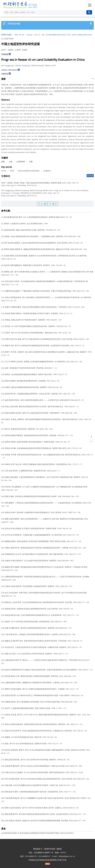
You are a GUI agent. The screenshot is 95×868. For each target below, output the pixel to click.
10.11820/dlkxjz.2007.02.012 (56, 35)
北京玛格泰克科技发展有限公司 (47, 860)
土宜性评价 (21, 162)
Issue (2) (30, 35)
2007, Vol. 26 (19, 35)
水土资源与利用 (7, 39)
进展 (3, 162)
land (12, 171)
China (4, 171)
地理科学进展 (6, 35)
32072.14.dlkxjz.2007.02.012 (82, 35)
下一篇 (53, 204)
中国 (31, 162)
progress (47, 171)
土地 (11, 162)
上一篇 (42, 204)
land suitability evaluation (29, 171)
